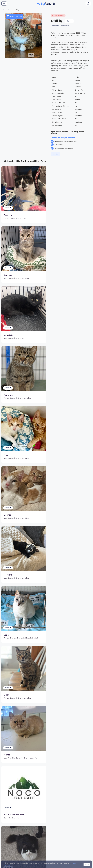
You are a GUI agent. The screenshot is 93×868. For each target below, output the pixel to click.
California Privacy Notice (65, 861)
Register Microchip (40, 834)
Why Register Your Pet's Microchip (40, 829)
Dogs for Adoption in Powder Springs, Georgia (20, 856)
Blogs (76, 835)
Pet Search (78, 827)
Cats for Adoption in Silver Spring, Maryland (49, 852)
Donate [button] (55, 154)
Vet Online (78, 831)
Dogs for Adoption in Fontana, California (57, 856)
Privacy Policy (48, 861)
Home (5, 10)
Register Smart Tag (61, 831)
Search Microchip (40, 838)
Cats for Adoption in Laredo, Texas (15, 852)
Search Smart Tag (61, 835)
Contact (21, 861)
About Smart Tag (60, 839)
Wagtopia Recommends (79, 840)
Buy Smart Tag (59, 827)
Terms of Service (34, 861)
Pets (11, 10)
